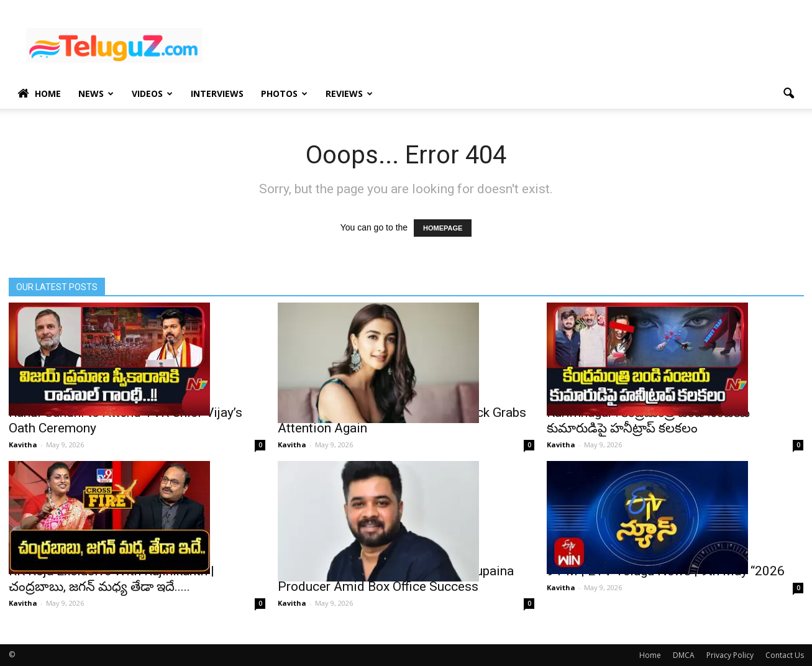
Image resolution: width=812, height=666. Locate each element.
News (96, 94)
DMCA (684, 655)
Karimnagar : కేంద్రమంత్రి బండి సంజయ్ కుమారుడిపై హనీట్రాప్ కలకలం (648, 420)
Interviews (217, 94)
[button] (789, 94)
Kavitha (23, 445)
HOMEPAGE (443, 228)
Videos (152, 94)
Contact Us (785, 655)
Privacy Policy (730, 655)
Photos (284, 94)
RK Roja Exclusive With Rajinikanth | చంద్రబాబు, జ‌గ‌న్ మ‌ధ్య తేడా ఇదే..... (112, 579)
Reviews (349, 94)
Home (39, 94)
